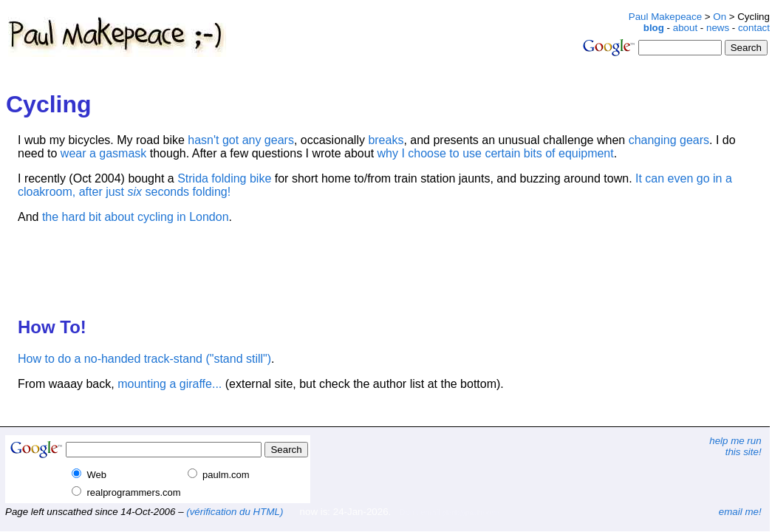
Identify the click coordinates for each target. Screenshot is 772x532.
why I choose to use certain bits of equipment (496, 153)
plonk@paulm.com (471, 513)
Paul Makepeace (665, 17)
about (685, 28)
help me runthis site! (735, 446)
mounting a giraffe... (170, 384)
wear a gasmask (104, 153)
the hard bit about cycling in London (136, 217)
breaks (386, 140)
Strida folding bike (224, 178)
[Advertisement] (402, 17)
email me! (740, 512)
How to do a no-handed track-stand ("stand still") (144, 359)
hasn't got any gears (241, 140)
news (718, 28)
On (720, 17)
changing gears (669, 140)
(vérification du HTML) (235, 512)
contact (754, 28)
